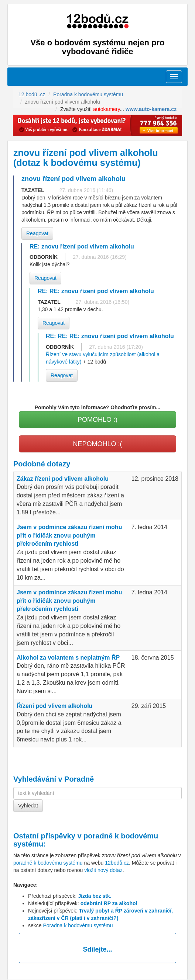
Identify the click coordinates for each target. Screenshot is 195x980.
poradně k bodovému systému (48, 863)
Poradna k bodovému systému (78, 925)
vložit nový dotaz (103, 870)
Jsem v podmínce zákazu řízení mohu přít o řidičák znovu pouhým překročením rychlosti (69, 536)
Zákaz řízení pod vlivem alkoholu (63, 479)
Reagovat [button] (37, 233)
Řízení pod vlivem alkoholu (54, 706)
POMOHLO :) (97, 420)
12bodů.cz (117, 863)
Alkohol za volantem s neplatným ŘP (68, 658)
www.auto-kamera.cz (151, 109)
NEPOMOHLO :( (97, 444)
